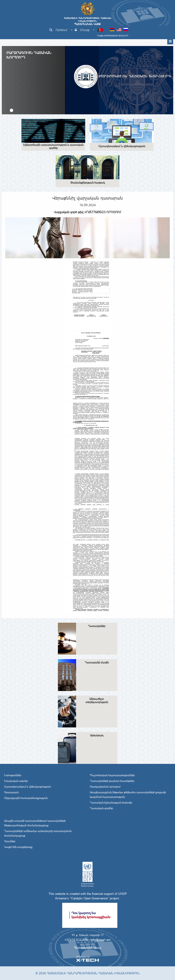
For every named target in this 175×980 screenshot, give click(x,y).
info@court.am (101, 940)
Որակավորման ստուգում (105, 787)
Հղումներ (10, 841)
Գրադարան (11, 792)
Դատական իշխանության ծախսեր (111, 803)
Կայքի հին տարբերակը (18, 847)
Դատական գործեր (101, 808)
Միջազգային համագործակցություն (26, 798)
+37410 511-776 (76, 940)
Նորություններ (13, 775)
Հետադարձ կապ (87, 948)
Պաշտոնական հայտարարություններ (112, 775)
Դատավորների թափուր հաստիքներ (112, 781)
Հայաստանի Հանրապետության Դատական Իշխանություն (87, 21)
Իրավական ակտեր (16, 781)
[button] (12, 110)
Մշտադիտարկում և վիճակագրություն (27, 787)
